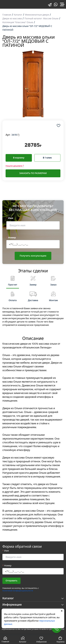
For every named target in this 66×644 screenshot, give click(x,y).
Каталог (18, 15)
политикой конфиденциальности (18, 591)
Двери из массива (12, 19)
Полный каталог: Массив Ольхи (41, 19)
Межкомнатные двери (37, 15)
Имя (11, 218)
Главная (7, 15)
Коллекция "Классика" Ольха (18, 22)
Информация (33, 605)
